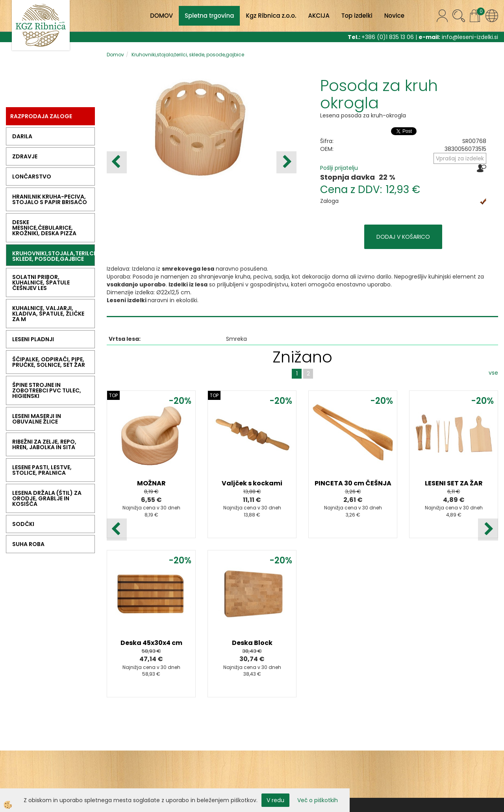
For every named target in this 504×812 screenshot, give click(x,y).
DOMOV (161, 16)
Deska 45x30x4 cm (151, 643)
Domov (115, 55)
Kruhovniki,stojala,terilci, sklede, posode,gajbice (188, 55)
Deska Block (252, 643)
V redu (275, 800)
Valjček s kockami (252, 483)
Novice (394, 16)
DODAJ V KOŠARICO (403, 237)
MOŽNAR (151, 483)
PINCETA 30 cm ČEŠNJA (353, 483)
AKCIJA (319, 16)
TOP (113, 395)
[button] (286, 162)
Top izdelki (357, 16)
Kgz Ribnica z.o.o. (271, 16)
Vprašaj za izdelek (460, 158)
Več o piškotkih (318, 800)
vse (493, 373)
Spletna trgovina (209, 16)
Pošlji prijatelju (339, 168)
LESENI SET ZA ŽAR (454, 483)
